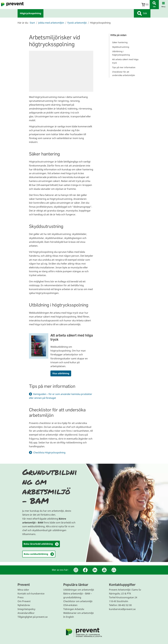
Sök (142, 13)
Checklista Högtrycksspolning (51, 453)
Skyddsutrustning (121, 47)
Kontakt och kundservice (31, 594)
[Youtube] (104, 570)
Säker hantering (120, 42)
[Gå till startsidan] (12, 5)
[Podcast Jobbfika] (114, 570)
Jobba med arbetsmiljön (51, 23)
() (145, 5)
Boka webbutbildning (39, 554)
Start (32, 23)
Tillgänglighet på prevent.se (33, 617)
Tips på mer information (124, 67)
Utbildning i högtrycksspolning (121, 53)
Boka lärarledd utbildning (41, 544)
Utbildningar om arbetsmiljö (79, 590)
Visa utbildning (61, 373)
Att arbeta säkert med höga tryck (72, 337)
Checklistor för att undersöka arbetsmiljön (124, 74)
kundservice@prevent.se (122, 609)
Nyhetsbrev (24, 605)
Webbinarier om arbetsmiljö (78, 613)
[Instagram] (76, 570)
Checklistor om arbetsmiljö (78, 601)
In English (69, 617)
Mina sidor (23, 590)
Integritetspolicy (26, 609)
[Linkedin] (95, 570)
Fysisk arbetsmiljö (77, 23)
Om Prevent (24, 601)
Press (21, 597)
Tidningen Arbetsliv (74, 609)
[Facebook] (85, 570)
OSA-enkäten (70, 605)
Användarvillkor (26, 613)
